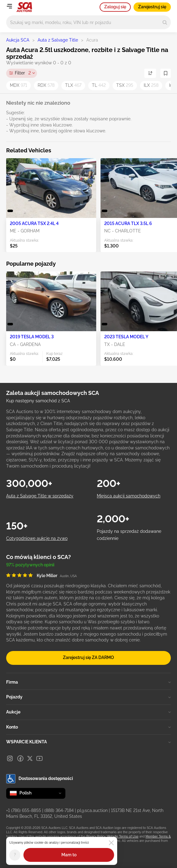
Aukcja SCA (18, 40)
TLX (73, 85)
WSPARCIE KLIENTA (88, 742)
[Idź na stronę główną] (24, 7)
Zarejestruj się (152, 7)
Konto (88, 727)
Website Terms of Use (123, 836)
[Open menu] (9, 6)
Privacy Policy (96, 836)
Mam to (69, 855)
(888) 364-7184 (59, 810)
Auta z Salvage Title (58, 40)
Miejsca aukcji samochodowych (129, 496)
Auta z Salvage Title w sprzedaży (40, 496)
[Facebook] (20, 758)
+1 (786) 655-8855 (24, 810)
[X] (30, 758)
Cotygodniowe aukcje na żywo (37, 538)
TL (99, 85)
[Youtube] (39, 758)
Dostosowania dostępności (40, 779)
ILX (151, 85)
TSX (125, 85)
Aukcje (88, 712)
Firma (88, 682)
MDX (19, 85)
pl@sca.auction (92, 810)
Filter (23, 73)
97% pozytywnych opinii (30, 565)
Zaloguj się (115, 7)
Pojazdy (88, 697)
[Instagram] (10, 758)
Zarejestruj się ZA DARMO (88, 657)
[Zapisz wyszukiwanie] (166, 73)
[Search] (165, 22)
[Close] (111, 843)
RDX (46, 85)
